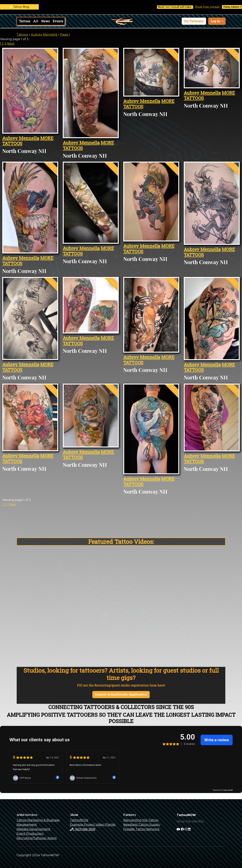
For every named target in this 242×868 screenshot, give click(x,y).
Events (58, 21)
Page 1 (65, 35)
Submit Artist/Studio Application (121, 694)
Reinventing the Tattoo (141, 820)
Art (36, 21)
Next (11, 44)
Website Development (33, 829)
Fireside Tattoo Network (141, 829)
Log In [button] (216, 21)
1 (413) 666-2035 (83, 829)
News (45, 21)
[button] (194, 21)
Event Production (30, 834)
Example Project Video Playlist (93, 825)
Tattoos (25, 21)
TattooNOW (79, 820)
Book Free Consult (212, 7)
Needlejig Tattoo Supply (142, 825)
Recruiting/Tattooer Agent (37, 838)
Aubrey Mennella (44, 35)
